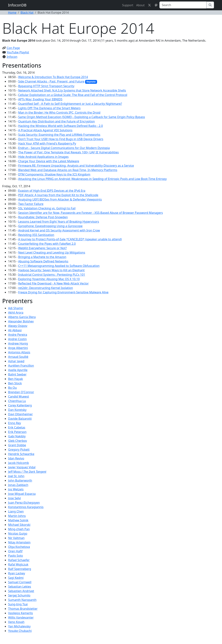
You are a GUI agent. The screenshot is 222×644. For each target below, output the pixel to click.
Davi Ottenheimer (20, 414)
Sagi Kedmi (16, 578)
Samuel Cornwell (20, 582)
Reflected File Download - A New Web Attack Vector (53, 283)
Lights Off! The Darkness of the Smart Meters (49, 108)
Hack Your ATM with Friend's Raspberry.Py (47, 143)
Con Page (13, 48)
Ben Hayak (16, 379)
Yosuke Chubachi (20, 631)
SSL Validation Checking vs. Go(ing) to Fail (47, 208)
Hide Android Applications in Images (43, 157)
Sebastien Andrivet (21, 591)
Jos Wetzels (16, 489)
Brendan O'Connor (21, 392)
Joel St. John (16, 476)
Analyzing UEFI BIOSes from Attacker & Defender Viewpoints (60, 199)
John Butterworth (20, 480)
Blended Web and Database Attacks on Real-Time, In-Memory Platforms (68, 170)
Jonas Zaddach (18, 485)
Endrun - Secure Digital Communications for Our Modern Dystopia (64, 148)
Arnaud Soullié (18, 357)
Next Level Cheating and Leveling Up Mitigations (52, 252)
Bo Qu (12, 388)
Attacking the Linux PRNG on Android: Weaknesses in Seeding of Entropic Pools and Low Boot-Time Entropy (92, 179)
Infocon (12, 57)
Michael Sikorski (19, 525)
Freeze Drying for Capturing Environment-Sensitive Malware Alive (63, 292)
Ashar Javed (16, 361)
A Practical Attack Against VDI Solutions (45, 130)
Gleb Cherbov (18, 441)
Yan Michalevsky (19, 626)
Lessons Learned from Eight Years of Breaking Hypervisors (58, 222)
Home (12, 13)
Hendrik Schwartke (21, 454)
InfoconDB (17, 5)
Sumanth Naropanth (22, 600)
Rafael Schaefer (19, 560)
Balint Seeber (17, 374)
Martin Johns (17, 516)
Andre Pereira (18, 335)
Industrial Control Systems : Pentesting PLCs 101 (52, 275)
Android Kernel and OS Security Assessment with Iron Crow (59, 230)
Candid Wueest (19, 396)
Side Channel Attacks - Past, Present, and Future (51, 81)
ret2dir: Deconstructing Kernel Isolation (45, 288)
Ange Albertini (18, 348)
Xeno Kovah (16, 622)
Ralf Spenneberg (20, 569)
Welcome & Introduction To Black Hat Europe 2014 (53, 77)
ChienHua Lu (17, 401)
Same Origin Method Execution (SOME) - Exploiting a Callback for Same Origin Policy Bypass (81, 117)
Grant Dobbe (17, 445)
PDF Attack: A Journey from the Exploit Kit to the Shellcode (58, 195)
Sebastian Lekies (20, 587)
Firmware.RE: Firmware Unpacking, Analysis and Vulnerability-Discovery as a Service (76, 166)
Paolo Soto (16, 556)
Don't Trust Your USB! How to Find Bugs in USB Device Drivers (61, 139)
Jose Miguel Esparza (22, 494)
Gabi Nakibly (17, 436)
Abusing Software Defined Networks (43, 261)
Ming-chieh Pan (19, 529)
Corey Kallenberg (20, 405)
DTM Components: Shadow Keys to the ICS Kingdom (54, 174)
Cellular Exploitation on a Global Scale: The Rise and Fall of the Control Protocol (73, 95)
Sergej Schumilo (19, 595)
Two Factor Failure (31, 204)
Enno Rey (14, 423)
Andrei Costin (17, 339)
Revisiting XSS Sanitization (36, 235)
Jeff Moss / (27, 472)
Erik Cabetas (17, 427)
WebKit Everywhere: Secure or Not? (42, 248)
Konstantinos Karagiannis (26, 507)
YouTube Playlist (18, 52)
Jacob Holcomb (19, 463)
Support (128, 5)
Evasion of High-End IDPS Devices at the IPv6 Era (52, 191)
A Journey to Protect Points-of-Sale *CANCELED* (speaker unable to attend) (70, 239)
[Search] (183, 5)
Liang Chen (16, 511)
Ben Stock (15, 383)
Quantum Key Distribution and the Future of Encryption (56, 121)
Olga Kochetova (19, 547)
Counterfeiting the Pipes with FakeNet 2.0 (47, 244)
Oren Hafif (15, 551)
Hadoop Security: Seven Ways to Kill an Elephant (51, 270)
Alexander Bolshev (21, 321)
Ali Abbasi (15, 330)
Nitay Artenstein (19, 542)
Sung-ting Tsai (18, 604)
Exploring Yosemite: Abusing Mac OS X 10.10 (49, 279)
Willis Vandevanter (21, 617)
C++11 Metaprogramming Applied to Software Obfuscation (59, 266)
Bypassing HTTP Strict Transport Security (46, 86)
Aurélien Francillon (21, 366)
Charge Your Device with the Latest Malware (49, 161)
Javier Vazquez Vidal (22, 467)
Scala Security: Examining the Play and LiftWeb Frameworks (59, 135)
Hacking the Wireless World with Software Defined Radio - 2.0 (60, 126)
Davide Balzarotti (20, 419)
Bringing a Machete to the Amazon (42, 257)
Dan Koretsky (17, 410)
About (140, 5)
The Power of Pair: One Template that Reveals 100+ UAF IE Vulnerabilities (68, 152)
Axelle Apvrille (18, 370)
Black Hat (27, 13)
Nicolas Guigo (18, 534)
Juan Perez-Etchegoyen (24, 503)
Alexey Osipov (18, 326)
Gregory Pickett (19, 450)
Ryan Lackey (17, 573)
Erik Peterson (17, 432)
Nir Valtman (16, 538)
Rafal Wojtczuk (18, 564)
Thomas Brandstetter (23, 609)
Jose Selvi (14, 498)
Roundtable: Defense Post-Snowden (43, 217)
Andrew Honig (18, 343)
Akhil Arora (16, 313)
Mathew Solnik (18, 520)
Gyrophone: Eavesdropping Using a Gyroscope (50, 226)
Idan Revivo (16, 458)
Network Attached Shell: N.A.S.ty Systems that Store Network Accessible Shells (72, 90)
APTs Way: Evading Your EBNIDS (40, 99)
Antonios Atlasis (19, 352)
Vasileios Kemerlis (20, 613)
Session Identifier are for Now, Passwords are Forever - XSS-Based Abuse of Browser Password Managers (90, 213)
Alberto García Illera (22, 317)
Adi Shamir (16, 308)
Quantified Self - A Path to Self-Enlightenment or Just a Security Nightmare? (70, 104)
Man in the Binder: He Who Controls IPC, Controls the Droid (59, 113)
